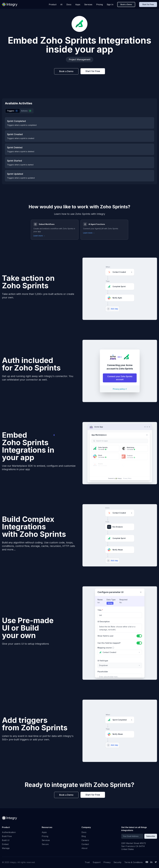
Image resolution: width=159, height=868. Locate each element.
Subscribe (151, 836)
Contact (85, 844)
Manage (6, 848)
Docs (69, 4)
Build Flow (7, 836)
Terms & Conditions (133, 862)
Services (88, 4)
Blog (84, 836)
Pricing (99, 4)
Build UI (6, 840)
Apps (78, 4)
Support (97, 862)
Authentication (9, 832)
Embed (5, 844)
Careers (85, 840)
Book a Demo (126, 4)
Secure (45, 844)
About (84, 848)
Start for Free (148, 4)
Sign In (110, 4)
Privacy (107, 862)
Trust (87, 862)
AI (61, 4)
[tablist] (19, 111)
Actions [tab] (26, 111)
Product (53, 4)
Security (117, 862)
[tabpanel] (79, 149)
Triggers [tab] (13, 111)
